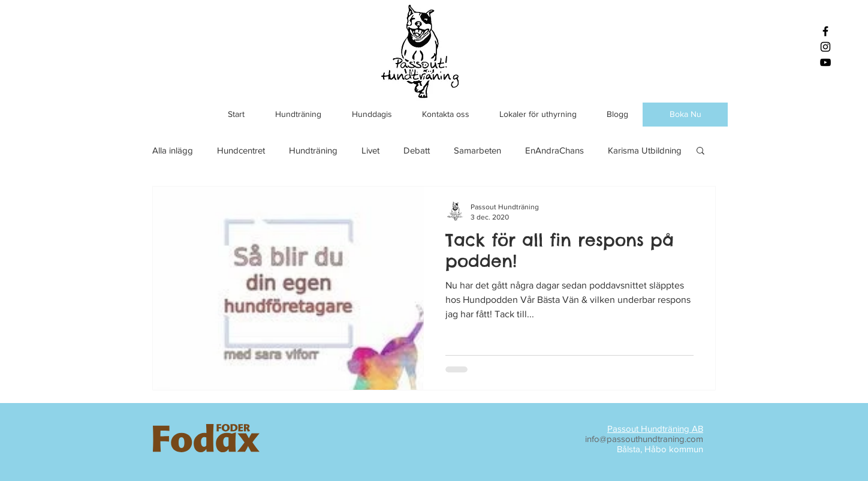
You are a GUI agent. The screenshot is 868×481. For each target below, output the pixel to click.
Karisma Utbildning (645, 150)
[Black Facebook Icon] (825, 31)
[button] (700, 151)
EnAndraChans (554, 150)
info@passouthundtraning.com (644, 439)
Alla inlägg (173, 150)
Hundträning (313, 150)
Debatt (417, 150)
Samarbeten (477, 150)
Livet (370, 150)
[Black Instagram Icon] (825, 47)
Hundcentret (241, 150)
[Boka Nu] (685, 115)
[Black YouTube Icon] (825, 62)
